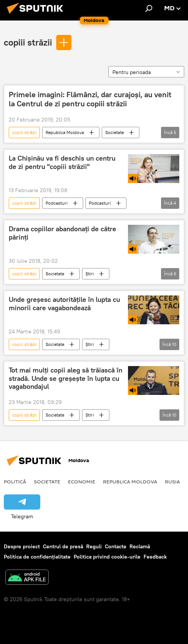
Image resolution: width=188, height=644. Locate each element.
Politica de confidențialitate (37, 557)
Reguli (94, 546)
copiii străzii (28, 42)
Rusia (172, 481)
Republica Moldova (65, 132)
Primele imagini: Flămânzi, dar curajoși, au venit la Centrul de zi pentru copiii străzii (90, 99)
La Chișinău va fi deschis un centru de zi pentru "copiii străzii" (62, 163)
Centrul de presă (63, 546)
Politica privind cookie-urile (107, 557)
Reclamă (140, 546)
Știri (90, 274)
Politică (15, 481)
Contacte (116, 546)
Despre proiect (22, 546)
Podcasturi (57, 203)
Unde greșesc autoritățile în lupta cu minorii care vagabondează (64, 304)
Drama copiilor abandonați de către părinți (62, 233)
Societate (115, 132)
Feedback (155, 557)
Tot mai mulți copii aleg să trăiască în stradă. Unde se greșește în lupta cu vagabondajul (66, 378)
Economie (82, 481)
